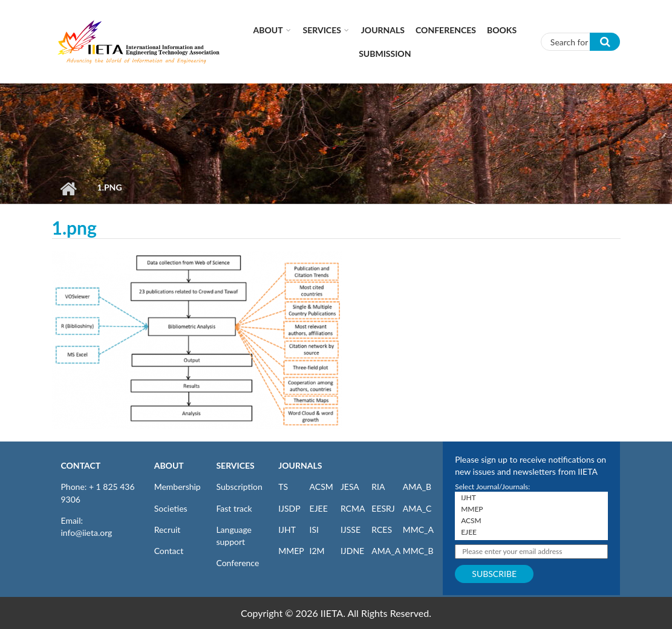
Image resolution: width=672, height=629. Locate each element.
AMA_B (417, 487)
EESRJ (383, 508)
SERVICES (235, 465)
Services (322, 30)
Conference (237, 563)
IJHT (287, 530)
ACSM (321, 487)
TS (283, 487)
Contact (169, 551)
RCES (382, 530)
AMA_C (417, 508)
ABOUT (169, 465)
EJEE (319, 508)
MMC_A (418, 530)
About (268, 30)
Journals (383, 30)
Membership (178, 487)
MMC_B (418, 551)
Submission (385, 54)
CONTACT (81, 465)
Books (502, 30)
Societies (171, 508)
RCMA (353, 508)
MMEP (291, 551)
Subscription (239, 487)
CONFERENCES (446, 30)
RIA (378, 487)
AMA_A (386, 551)
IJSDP (289, 508)
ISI (314, 530)
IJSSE (351, 530)
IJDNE (352, 551)
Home (69, 189)
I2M (317, 551)
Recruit (168, 530)
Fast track (234, 508)
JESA (350, 487)
